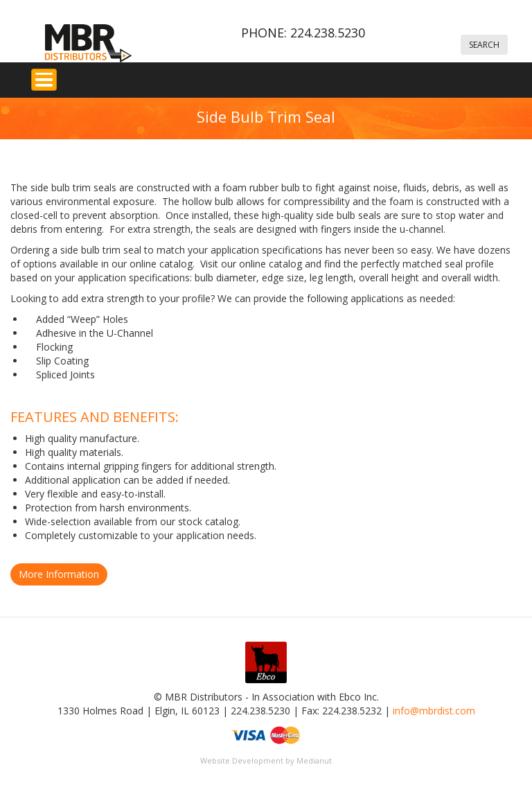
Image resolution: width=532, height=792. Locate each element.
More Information (59, 574)
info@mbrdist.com (434, 711)
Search (484, 45)
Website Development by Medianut (266, 760)
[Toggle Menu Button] (44, 80)
